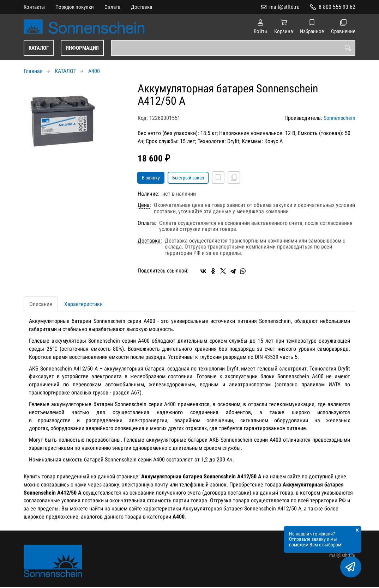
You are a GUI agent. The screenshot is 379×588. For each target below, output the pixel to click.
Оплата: (147, 223)
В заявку (151, 178)
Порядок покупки (75, 7)
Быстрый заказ (188, 178)
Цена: (144, 205)
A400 (94, 71)
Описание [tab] (41, 304)
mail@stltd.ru (284, 7)
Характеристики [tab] (83, 304)
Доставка (142, 7)
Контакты (34, 7)
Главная (33, 71)
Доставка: (150, 241)
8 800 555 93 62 (337, 7)
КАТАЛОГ (39, 48)
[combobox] (233, 48)
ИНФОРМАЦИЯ (82, 48)
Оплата (112, 7)
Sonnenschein (339, 118)
